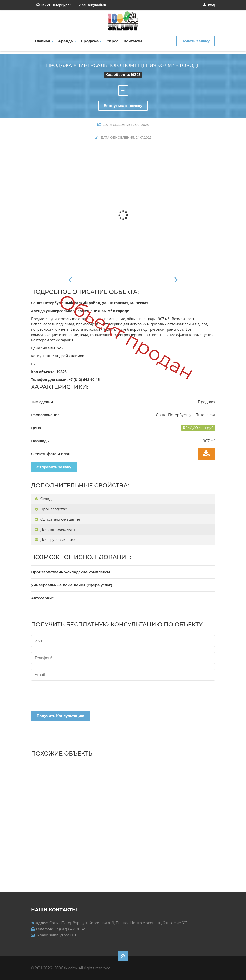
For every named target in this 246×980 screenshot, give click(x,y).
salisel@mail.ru (92, 5)
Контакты (133, 41)
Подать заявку (195, 41)
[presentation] (70, 701)
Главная (44, 41)
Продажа (91, 41)
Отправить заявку (54, 467)
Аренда (67, 41)
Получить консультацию (60, 716)
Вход (209, 5)
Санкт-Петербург (54, 5)
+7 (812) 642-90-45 (84, 380)
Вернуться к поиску (123, 106)
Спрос (112, 41)
